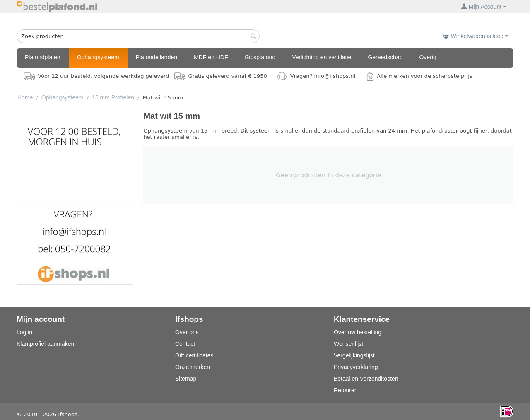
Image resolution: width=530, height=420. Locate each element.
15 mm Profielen (113, 97)
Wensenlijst (348, 344)
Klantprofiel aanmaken (45, 344)
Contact (185, 344)
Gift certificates (194, 355)
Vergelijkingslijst (354, 355)
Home (25, 97)
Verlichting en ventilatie (322, 57)
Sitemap (186, 379)
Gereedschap (385, 57)
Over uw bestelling (358, 332)
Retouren (346, 390)
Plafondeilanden (157, 57)
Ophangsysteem (98, 57)
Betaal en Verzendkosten (366, 379)
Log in (24, 332)
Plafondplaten (43, 57)
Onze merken (193, 367)
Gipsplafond (260, 57)
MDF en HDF (211, 57)
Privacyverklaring (356, 367)
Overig (428, 57)
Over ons (187, 332)
